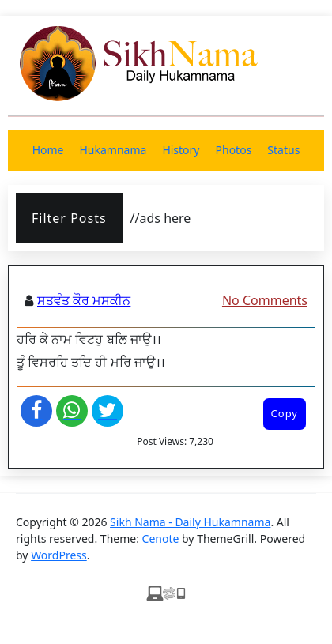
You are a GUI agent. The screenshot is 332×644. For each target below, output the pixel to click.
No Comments (265, 300)
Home (48, 150)
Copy (285, 413)
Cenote (161, 539)
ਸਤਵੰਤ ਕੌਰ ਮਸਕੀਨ (84, 300)
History (181, 150)
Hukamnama (113, 150)
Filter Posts (69, 218)
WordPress (59, 555)
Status (283, 150)
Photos (234, 150)
